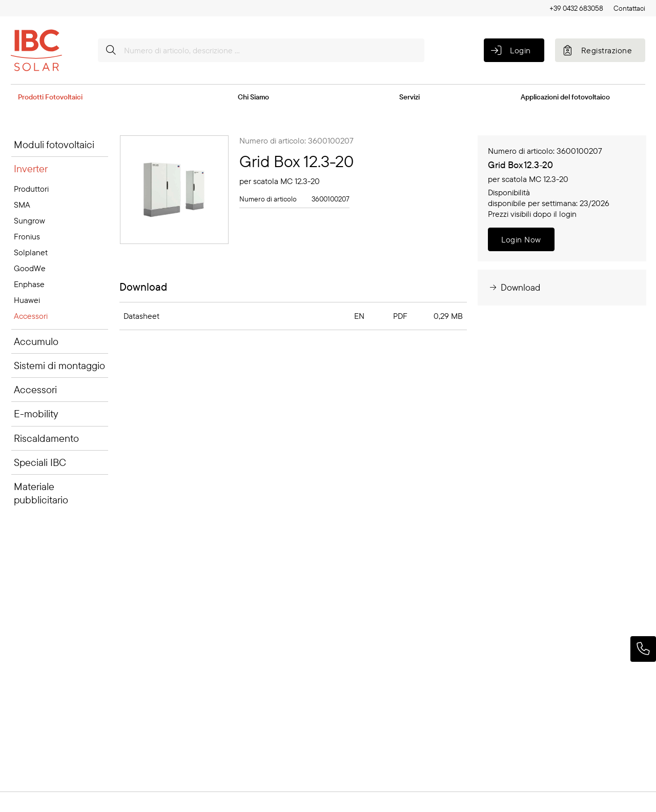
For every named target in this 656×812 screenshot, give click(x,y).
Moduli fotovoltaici (54, 144)
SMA (22, 205)
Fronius (27, 236)
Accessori (31, 316)
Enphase (29, 284)
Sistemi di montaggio (59, 365)
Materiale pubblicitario (41, 493)
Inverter (31, 168)
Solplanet (31, 252)
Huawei (27, 300)
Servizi (409, 97)
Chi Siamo (253, 97)
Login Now (521, 239)
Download (514, 287)
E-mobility (36, 413)
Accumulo (36, 341)
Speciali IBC (40, 462)
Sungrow (29, 220)
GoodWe (30, 268)
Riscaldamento (46, 438)
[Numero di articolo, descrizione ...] (261, 50)
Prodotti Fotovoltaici (50, 97)
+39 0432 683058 (576, 8)
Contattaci (629, 8)
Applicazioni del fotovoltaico (565, 97)
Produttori (31, 189)
